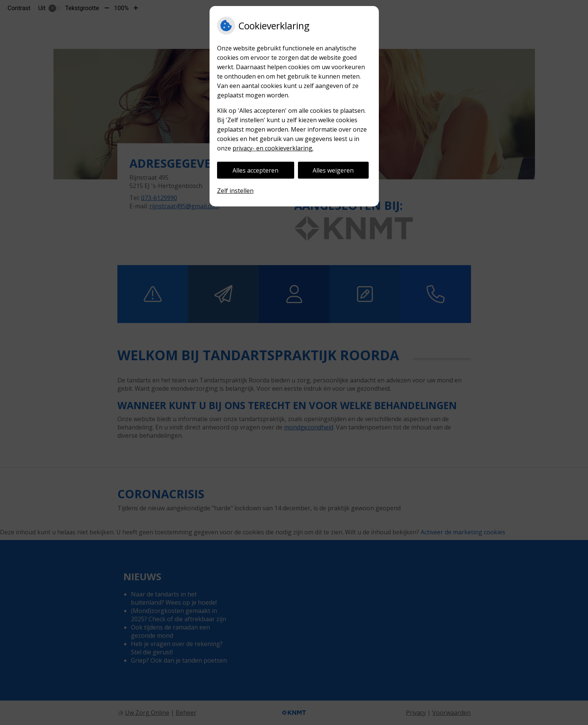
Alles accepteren (255, 170)
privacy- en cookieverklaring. (273, 148)
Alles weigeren (333, 170)
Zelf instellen (235, 191)
